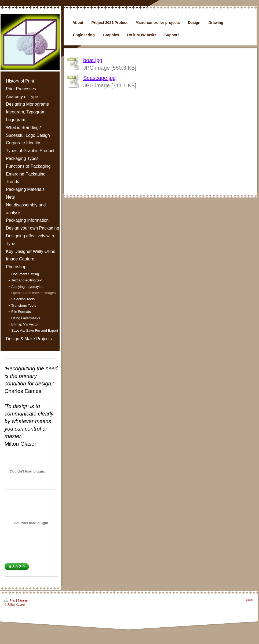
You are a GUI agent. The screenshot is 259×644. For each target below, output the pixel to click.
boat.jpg (93, 60)
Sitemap (23, 601)
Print (10, 600)
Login (249, 600)
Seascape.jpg (99, 78)
